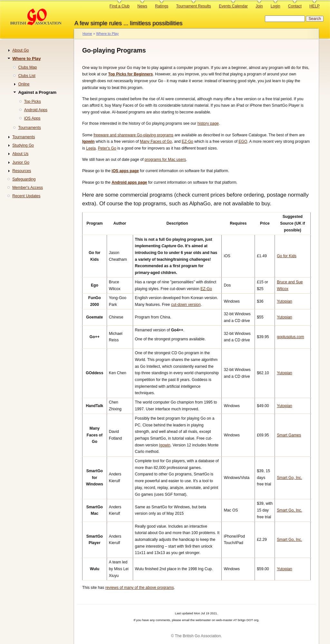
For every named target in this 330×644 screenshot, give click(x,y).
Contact (295, 6)
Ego (95, 285)
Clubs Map (27, 67)
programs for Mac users (165, 160)
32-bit (228, 314)
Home (87, 34)
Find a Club (120, 6)
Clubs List (27, 76)
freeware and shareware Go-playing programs (133, 135)
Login (276, 6)
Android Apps (36, 110)
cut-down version (186, 305)
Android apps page (129, 182)
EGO (243, 141)
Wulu (95, 569)
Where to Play (107, 34)
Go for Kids (287, 256)
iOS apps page (125, 171)
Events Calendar (233, 6)
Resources (22, 171)
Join (259, 6)
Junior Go (21, 162)
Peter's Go (107, 148)
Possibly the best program (158, 418)
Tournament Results (194, 6)
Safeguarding (24, 179)
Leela (91, 148)
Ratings (162, 6)
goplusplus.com (290, 337)
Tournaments (29, 128)
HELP (315, 6)
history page (208, 123)
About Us (20, 154)
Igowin (88, 141)
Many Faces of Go (156, 141)
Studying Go (23, 145)
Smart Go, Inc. (289, 478)
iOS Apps (32, 118)
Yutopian (284, 301)
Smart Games (289, 435)
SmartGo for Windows (95, 478)
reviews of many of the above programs (140, 588)
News (142, 6)
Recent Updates (26, 196)
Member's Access (28, 188)
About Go (20, 50)
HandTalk (94, 406)
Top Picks (33, 102)
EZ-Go (188, 141)
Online (24, 84)
